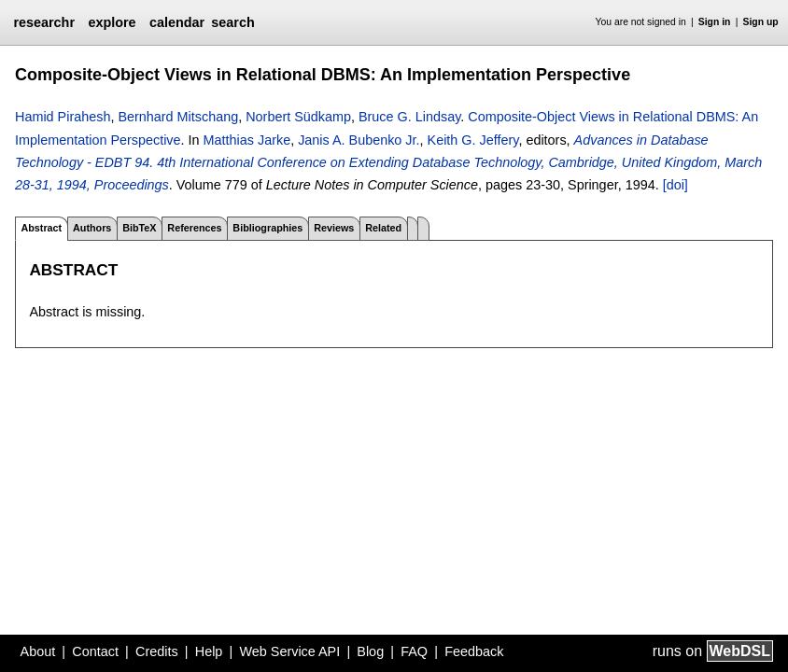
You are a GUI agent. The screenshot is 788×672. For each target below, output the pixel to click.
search (232, 22)
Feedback (474, 651)
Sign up (761, 22)
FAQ (414, 651)
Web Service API (289, 651)
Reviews (334, 228)
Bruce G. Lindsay (409, 117)
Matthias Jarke (247, 140)
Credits (157, 651)
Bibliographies (267, 228)
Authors (92, 228)
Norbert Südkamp (298, 117)
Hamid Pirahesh (63, 117)
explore (112, 22)
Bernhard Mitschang (178, 117)
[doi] (675, 185)
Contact (95, 651)
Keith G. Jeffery (473, 140)
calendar (177, 22)
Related (383, 228)
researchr (44, 22)
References (194, 228)
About (38, 651)
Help (209, 651)
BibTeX (139, 228)
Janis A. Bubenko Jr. (359, 140)
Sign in (715, 22)
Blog (370, 651)
